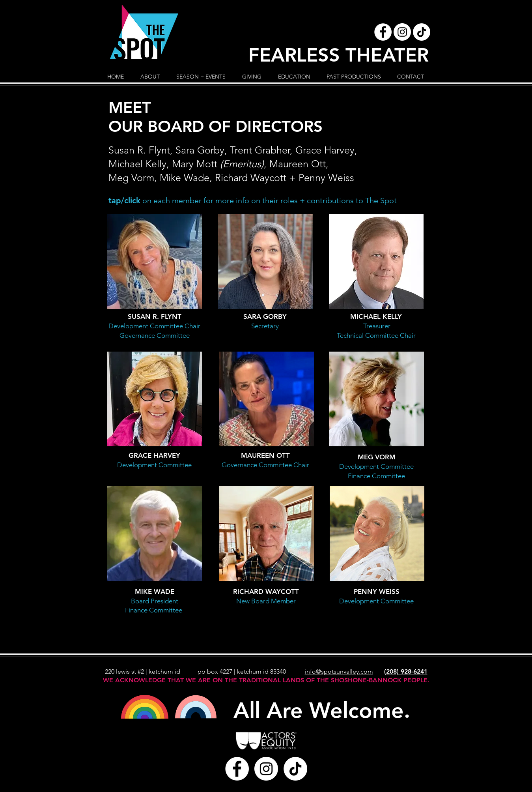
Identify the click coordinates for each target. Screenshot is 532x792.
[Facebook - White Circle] (383, 32)
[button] (150, 77)
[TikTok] (422, 32)
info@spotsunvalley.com (339, 671)
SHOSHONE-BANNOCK (366, 680)
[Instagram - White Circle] (402, 32)
